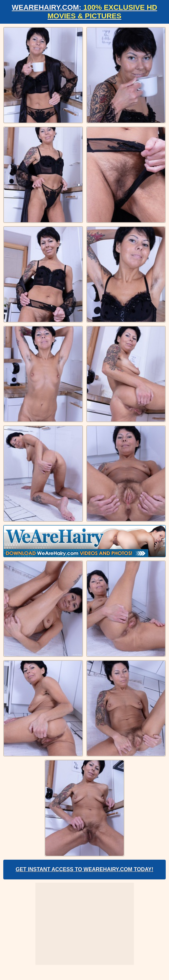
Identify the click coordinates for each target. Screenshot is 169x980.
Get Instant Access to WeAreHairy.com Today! (85, 869)
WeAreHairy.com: (84, 12)
